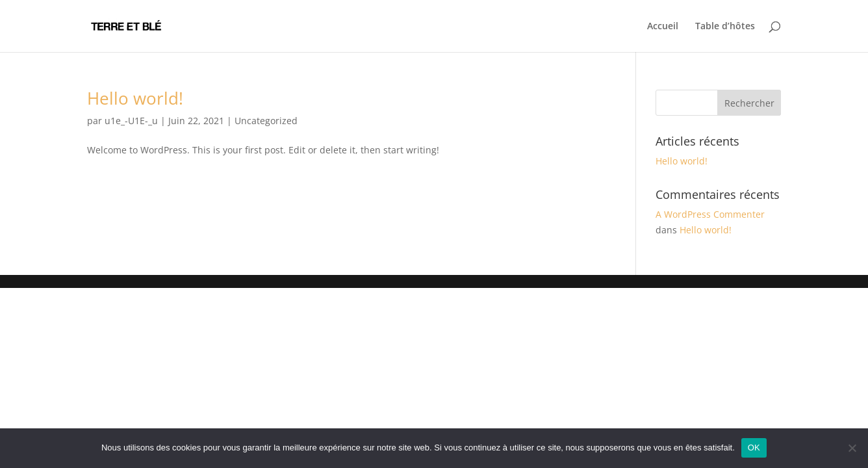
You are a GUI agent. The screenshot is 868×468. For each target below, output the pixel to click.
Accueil (663, 27)
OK (754, 448)
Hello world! (135, 98)
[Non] (852, 448)
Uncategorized (266, 121)
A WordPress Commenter (710, 214)
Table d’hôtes (725, 27)
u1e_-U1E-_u (131, 121)
